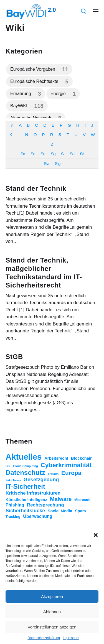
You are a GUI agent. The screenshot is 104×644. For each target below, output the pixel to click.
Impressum (71, 638)
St (82, 154)
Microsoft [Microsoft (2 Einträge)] (83, 500)
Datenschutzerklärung (44, 638)
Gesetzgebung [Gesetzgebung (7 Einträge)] (41, 479)
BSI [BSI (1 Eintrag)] (8, 466)
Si (63, 154)
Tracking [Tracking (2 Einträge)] (13, 517)
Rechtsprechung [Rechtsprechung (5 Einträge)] (45, 505)
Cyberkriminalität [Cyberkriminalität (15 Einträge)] (66, 465)
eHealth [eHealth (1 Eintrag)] (53, 474)
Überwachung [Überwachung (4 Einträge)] (38, 516)
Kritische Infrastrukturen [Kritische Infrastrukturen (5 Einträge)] (33, 493)
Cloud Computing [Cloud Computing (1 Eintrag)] (26, 466)
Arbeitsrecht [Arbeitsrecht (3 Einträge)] (56, 458)
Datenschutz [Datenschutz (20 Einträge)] (25, 473)
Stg (58, 163)
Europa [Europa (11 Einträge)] (71, 473)
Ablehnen (52, 612)
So (72, 154)
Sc (33, 154)
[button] (96, 535)
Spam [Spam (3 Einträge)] (80, 511)
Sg (53, 154)
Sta (47, 163)
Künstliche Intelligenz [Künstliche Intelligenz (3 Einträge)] (26, 500)
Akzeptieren (52, 596)
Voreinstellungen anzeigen (52, 627)
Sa (23, 154)
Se (43, 154)
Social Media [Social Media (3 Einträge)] (60, 511)
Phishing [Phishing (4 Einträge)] (15, 505)
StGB (14, 357)
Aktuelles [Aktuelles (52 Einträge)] (24, 457)
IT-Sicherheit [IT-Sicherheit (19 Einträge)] (25, 486)
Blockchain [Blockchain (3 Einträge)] (82, 458)
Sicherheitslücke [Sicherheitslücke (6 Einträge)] (25, 511)
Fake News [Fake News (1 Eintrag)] (13, 480)
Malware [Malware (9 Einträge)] (61, 499)
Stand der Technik (36, 188)
